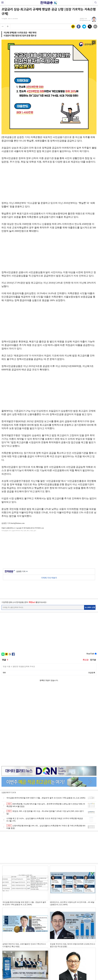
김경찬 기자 (22, 572)
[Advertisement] (49, 184)
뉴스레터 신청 (90, 607)
